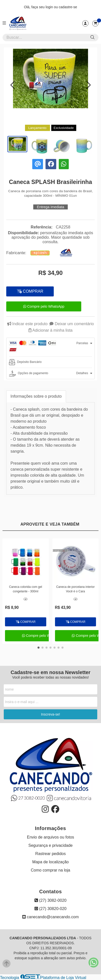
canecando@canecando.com (50, 917)
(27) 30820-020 (50, 909)
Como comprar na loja (50, 870)
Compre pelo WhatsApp (44, 306)
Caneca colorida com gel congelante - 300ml (25, 589)
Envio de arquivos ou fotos (51, 837)
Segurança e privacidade (50, 845)
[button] (12, 85)
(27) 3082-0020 (50, 900)
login (50, 7)
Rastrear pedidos (50, 854)
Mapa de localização (50, 862)
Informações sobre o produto (36, 396)
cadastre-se (68, 7)
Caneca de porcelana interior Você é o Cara (75, 589)
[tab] (50, 347)
